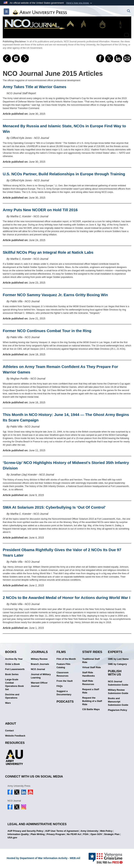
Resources (15, 743)
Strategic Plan (112, 834)
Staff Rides (92, 652)
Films (61, 652)
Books (11, 652)
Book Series (12, 674)
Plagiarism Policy (117, 710)
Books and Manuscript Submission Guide (118, 702)
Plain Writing (38, 834)
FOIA (86, 834)
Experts (115, 652)
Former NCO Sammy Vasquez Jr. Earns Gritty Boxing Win (55, 295)
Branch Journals (40, 664)
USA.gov (12, 838)
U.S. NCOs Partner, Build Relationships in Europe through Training (64, 174)
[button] (79, 3)
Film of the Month (66, 659)
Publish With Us (115, 673)
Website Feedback (15, 736)
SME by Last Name (118, 659)
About (11, 724)
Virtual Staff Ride (92, 667)
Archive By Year (14, 659)
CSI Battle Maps (91, 709)
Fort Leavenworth (15, 669)
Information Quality (18, 834)
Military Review (39, 659)
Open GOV (96, 834)
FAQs (60, 686)
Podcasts (65, 702)
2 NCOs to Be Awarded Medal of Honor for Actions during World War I (67, 598)
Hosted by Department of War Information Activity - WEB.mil (43, 858)
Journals (39, 652)
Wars (8, 703)
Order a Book (12, 664)
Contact (9, 731)
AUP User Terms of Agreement (62, 831)
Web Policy (106, 831)
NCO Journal (38, 669)
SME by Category (117, 664)
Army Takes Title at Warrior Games (35, 87)
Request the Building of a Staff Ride (92, 701)
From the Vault (65, 681)
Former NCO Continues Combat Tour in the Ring (47, 331)
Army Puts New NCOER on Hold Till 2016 (40, 210)
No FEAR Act (74, 834)
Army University (89, 831)
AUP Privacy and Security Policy (25, 831)
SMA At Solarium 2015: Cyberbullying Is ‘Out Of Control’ (54, 507)
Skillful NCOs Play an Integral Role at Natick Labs (48, 252)
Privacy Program (56, 834)
